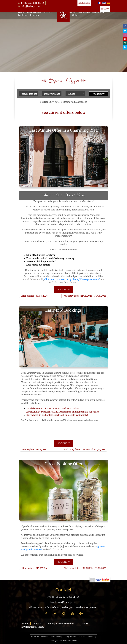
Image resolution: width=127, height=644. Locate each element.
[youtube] (125, 39)
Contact (105, 9)
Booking (38, 624)
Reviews (34, 15)
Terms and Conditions (40, 636)
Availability (84, 3)
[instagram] (125, 35)
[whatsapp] (125, 43)
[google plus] (81, 613)
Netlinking (92, 636)
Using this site (70, 636)
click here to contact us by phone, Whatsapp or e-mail (72, 279)
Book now (64, 290)
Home (25, 624)
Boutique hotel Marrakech (62, 624)
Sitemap (82, 636)
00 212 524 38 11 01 (30, 3)
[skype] (125, 47)
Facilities (23, 15)
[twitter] (125, 31)
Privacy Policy (57, 636)
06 (43, 3)
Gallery (76, 15)
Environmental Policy (33, 627)
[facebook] (125, 26)
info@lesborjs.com (31, 6)
